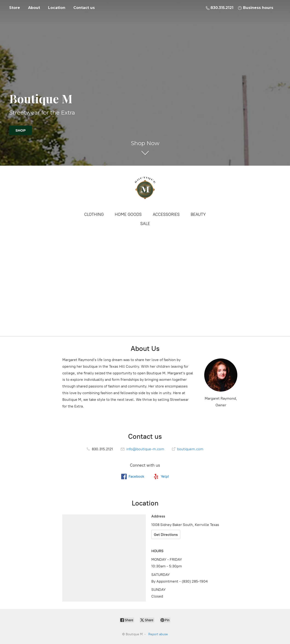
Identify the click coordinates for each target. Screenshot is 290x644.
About (34, 8)
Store (15, 8)
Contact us (84, 8)
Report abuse (158, 634)
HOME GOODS (128, 214)
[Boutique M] (145, 188)
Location (57, 8)
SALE (145, 224)
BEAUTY (198, 214)
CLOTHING (94, 214)
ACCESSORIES (166, 214)
